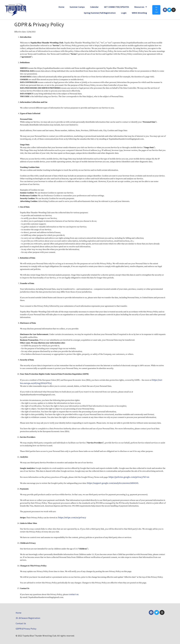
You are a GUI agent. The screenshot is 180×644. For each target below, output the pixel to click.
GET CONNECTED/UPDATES (117, 7)
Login (124, 13)
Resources (141, 7)
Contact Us (21, 623)
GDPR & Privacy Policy (26, 629)
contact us (74, 594)
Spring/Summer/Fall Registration (100, 13)
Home (61, 7)
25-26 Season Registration (28, 618)
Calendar (94, 7)
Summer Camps (77, 7)
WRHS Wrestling (139, 13)
